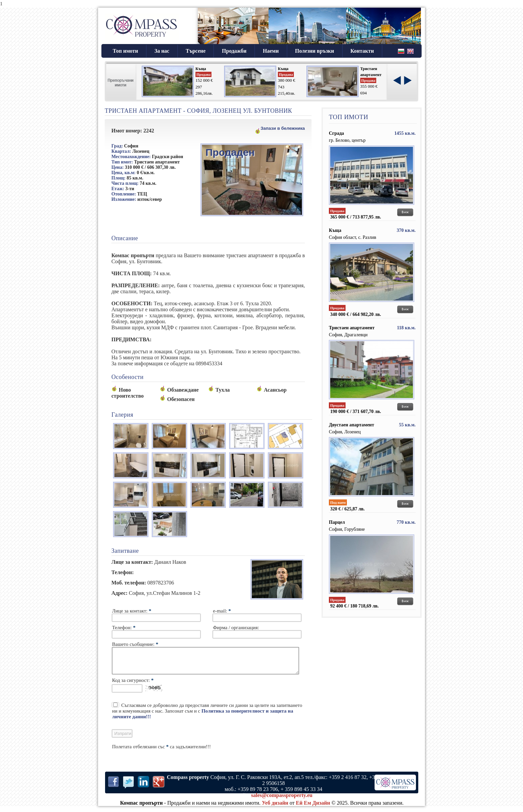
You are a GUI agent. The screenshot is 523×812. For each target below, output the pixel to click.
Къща (201, 69)
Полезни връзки (315, 51)
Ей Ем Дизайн (313, 808)
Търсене (196, 51)
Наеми (271, 51)
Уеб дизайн (275, 808)
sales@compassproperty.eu (282, 800)
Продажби (234, 51)
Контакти (362, 51)
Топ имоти (125, 51)
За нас (162, 51)
